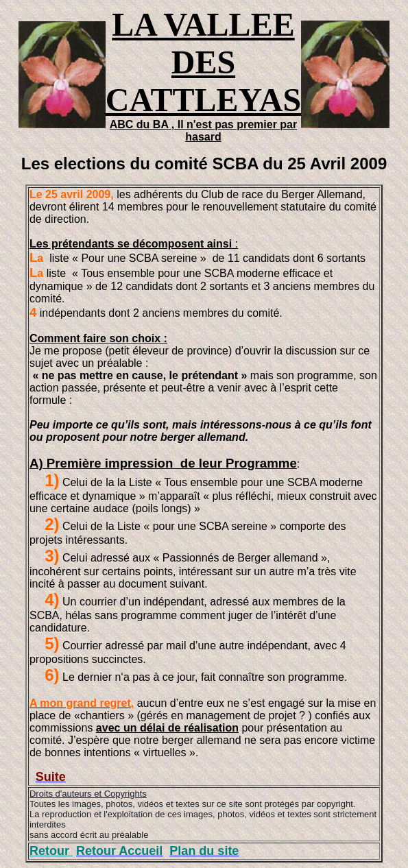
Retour (51, 851)
